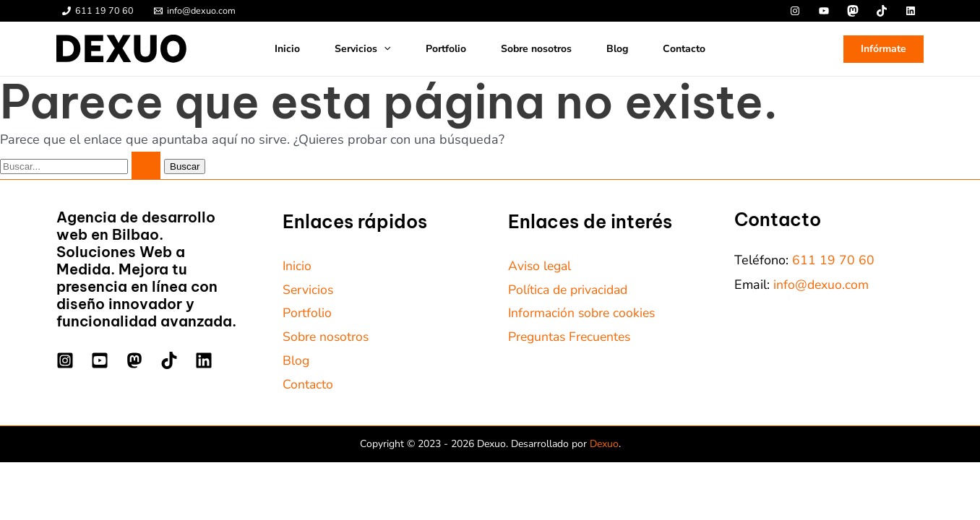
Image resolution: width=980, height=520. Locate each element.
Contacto (684, 49)
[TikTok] (169, 360)
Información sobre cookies (584, 314)
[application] (384, 49)
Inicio (287, 49)
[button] (884, 49)
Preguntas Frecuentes (572, 338)
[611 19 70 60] (98, 11)
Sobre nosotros (536, 49)
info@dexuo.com (822, 285)
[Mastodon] (134, 360)
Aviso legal (541, 266)
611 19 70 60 (833, 260)
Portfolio (446, 49)
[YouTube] (100, 360)
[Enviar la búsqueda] (146, 165)
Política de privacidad (571, 290)
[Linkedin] (204, 360)
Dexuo (604, 446)
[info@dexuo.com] (195, 11)
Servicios (362, 49)
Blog (617, 49)
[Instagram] (65, 360)
